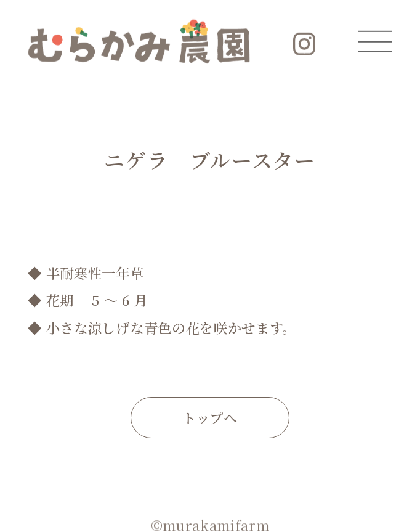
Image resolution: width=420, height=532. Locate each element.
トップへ (210, 417)
